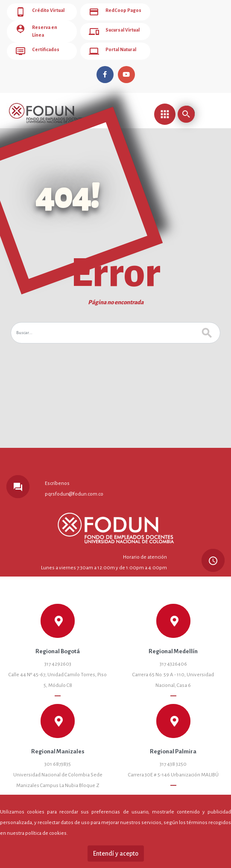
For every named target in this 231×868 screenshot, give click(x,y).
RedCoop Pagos (112, 12)
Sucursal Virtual (111, 29)
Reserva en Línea (40, 29)
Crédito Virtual (38, 12)
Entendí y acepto (116, 854)
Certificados (35, 46)
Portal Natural (110, 46)
